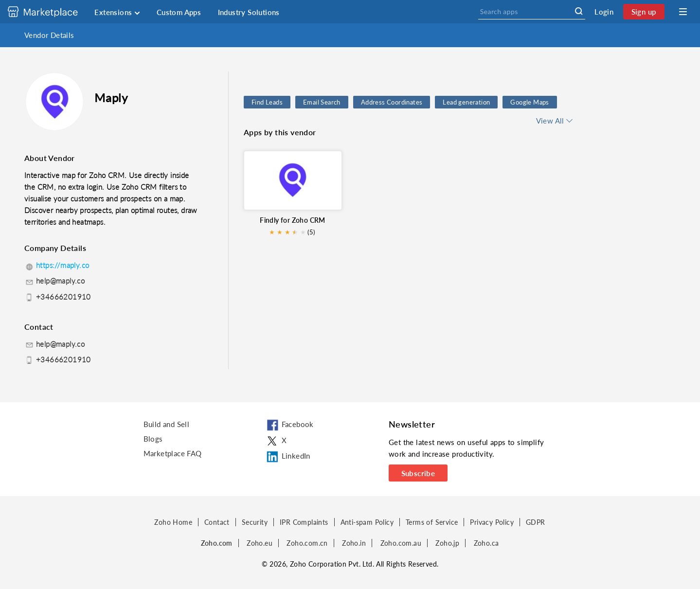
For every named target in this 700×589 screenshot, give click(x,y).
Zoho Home (173, 522)
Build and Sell (167, 424)
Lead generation (466, 102)
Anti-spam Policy (367, 522)
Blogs (153, 439)
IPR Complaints (304, 522)
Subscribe (418, 473)
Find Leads (267, 102)
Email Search (322, 102)
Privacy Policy (492, 522)
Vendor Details (49, 35)
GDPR (536, 522)
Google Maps (529, 102)
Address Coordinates (392, 102)
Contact (217, 522)
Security (255, 522)
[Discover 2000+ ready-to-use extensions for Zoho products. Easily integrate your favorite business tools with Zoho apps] (50, 12)
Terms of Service (432, 522)
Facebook (289, 426)
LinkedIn (288, 457)
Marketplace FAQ (173, 453)
